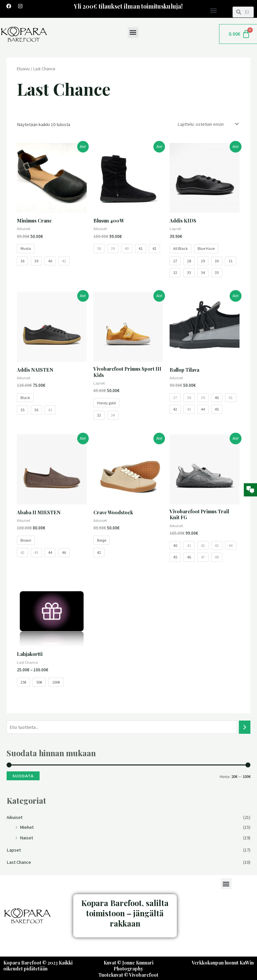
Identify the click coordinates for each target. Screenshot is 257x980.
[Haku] (245, 727)
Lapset (14, 850)
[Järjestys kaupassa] (207, 124)
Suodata (23, 776)
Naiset (26, 838)
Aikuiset (15, 818)
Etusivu (23, 69)
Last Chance (19, 862)
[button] (214, 10)
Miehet (27, 828)
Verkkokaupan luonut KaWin (223, 963)
